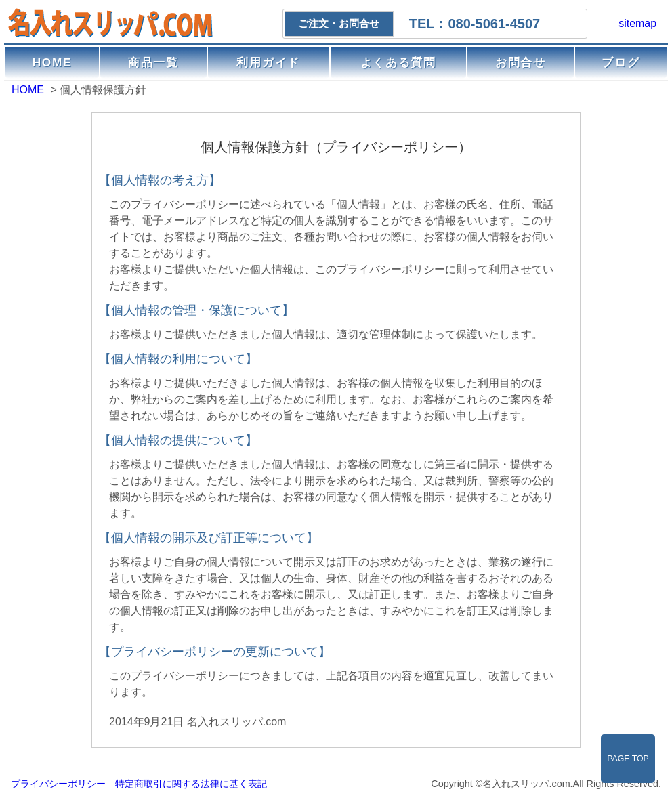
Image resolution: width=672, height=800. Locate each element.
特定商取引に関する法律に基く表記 (191, 784)
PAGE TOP (628, 759)
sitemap (637, 23)
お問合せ (521, 62)
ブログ (621, 62)
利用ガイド (268, 62)
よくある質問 (398, 62)
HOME (52, 62)
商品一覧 (153, 62)
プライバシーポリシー (58, 784)
